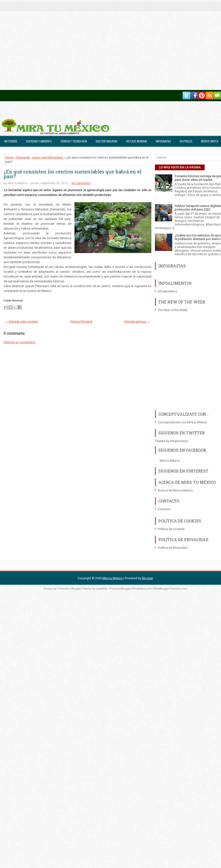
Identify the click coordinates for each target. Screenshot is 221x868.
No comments (81, 183)
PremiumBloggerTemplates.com (131, 589)
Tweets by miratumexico (172, 441)
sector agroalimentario (48, 157)
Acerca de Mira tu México (175, 490)
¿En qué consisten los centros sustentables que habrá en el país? (73, 174)
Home (9, 157)
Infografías (163, 141)
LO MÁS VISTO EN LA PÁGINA (180, 167)
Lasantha (101, 589)
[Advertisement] (45, 45)
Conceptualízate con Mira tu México (183, 422)
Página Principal (81, 322)
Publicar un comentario (19, 342)
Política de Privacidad (173, 548)
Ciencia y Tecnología (74, 141)
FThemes (63, 589)
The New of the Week (173, 310)
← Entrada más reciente (21, 322)
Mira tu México (170, 461)
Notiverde (11, 141)
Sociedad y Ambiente (39, 141)
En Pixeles (186, 141)
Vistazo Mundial (137, 141)
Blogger (147, 578)
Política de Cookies (171, 529)
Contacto (164, 509)
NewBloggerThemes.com (171, 589)
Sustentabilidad (107, 141)
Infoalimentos (167, 291)
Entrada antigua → (137, 322)
